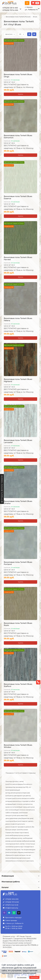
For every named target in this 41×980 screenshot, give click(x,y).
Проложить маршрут (13, 917)
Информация (20, 876)
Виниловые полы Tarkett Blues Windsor (18, 746)
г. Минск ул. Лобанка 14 (14, 923)
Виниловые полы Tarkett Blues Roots (18, 624)
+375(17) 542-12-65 (12, 905)
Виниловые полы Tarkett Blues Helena (18, 319)
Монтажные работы (20, 882)
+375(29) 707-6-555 (10, 10)
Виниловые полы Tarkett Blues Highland (18, 380)
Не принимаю (22, 977)
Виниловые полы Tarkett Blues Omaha (18, 502)
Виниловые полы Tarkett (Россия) (18, 17)
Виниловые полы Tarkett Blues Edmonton (18, 137)
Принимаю (34, 977)
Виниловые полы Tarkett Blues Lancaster (18, 441)
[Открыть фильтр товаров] (2, 489)
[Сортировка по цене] (10, 34)
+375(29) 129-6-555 (10, 8)
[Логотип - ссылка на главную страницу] (10, 894)
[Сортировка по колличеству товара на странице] (21, 34)
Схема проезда (11, 920)
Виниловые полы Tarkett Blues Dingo (18, 76)
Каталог (20, 887)
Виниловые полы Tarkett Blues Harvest (18, 258)
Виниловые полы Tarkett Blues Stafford (18, 685)
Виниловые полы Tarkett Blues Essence (18, 197)
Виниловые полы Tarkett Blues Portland (18, 563)
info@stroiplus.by (12, 908)
